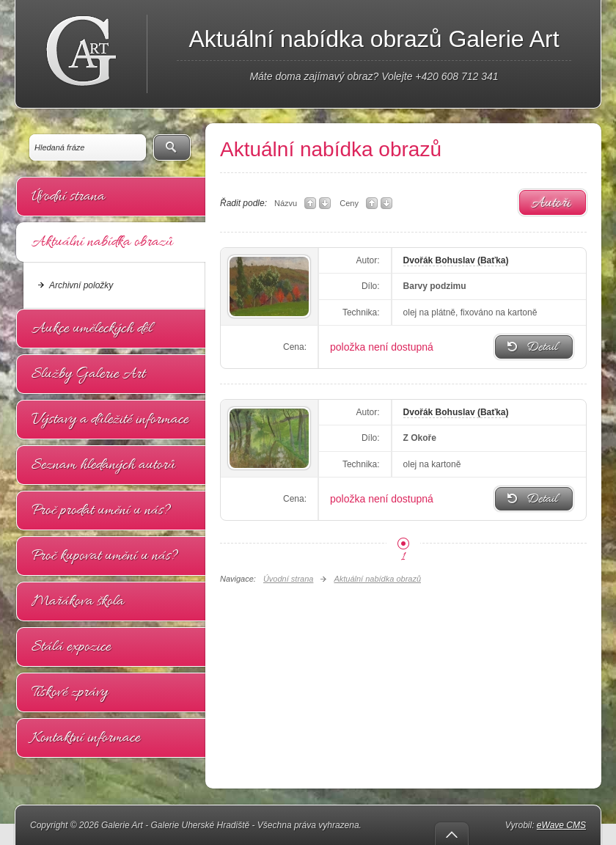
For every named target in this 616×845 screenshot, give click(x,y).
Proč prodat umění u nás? (101, 511)
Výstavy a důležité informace (110, 420)
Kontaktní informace (86, 738)
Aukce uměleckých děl (92, 329)
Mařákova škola (78, 601)
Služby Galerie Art (88, 374)
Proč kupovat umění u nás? (105, 556)
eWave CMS (561, 825)
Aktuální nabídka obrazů (102, 242)
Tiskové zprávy (70, 692)
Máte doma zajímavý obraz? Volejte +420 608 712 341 (374, 76)
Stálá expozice (71, 647)
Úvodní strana (68, 197)
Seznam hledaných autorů (103, 465)
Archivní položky (81, 285)
